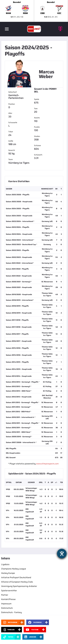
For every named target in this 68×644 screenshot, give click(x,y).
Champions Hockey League (14, 569)
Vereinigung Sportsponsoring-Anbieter (19, 586)
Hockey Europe (8, 573)
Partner (5, 595)
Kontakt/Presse (8, 599)
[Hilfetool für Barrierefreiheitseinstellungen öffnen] (62, 554)
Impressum (6, 604)
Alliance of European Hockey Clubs (17, 582)
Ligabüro (5, 564)
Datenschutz (7, 608)
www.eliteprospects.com (47, 464)
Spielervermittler (9, 591)
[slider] (34, 11)
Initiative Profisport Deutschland (16, 577)
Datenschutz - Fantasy (11, 612)
